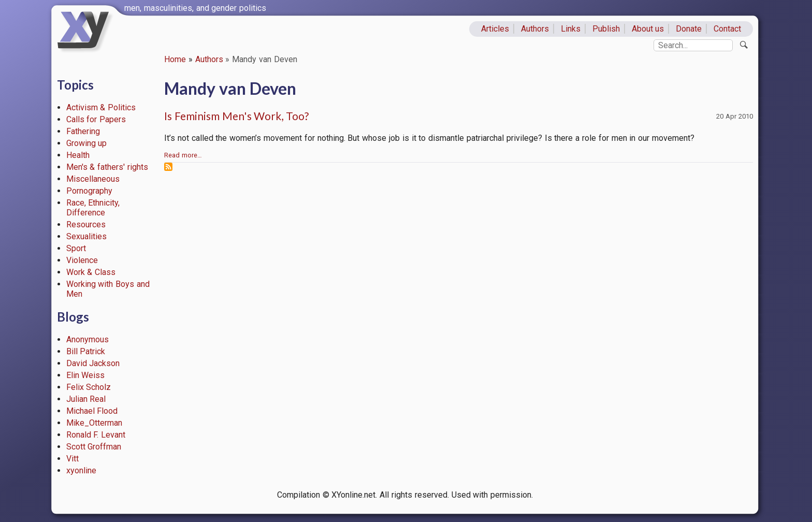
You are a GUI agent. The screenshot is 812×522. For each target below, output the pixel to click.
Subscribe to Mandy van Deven (168, 167)
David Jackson (93, 363)
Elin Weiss (86, 375)
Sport (76, 248)
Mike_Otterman (94, 423)
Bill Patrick (86, 351)
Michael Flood (92, 411)
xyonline (81, 470)
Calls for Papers (96, 119)
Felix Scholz (89, 387)
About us (648, 29)
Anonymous (88, 339)
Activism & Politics (101, 107)
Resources (86, 224)
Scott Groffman (94, 447)
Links (571, 29)
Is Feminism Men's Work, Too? (236, 116)
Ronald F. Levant (96, 435)
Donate (689, 29)
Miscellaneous (93, 179)
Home (175, 59)
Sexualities (86, 236)
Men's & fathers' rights (107, 167)
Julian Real (86, 399)
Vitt (72, 459)
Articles (495, 29)
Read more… (183, 155)
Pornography (89, 191)
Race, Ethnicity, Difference (93, 208)
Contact (727, 29)
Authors (535, 29)
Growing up (87, 143)
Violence (82, 260)
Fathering (83, 131)
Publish (606, 29)
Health (78, 155)
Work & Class (91, 272)
